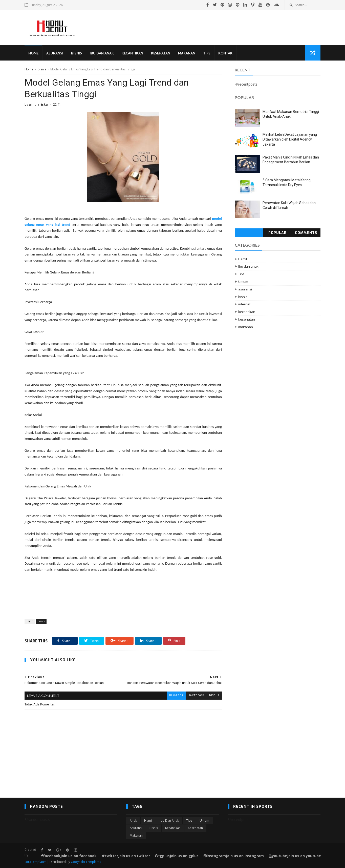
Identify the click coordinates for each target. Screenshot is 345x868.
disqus (214, 695)
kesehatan (247, 319)
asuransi (245, 289)
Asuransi (55, 53)
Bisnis (77, 53)
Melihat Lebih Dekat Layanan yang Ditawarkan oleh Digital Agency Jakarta (290, 139)
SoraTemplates (35, 862)
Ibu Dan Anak (102, 53)
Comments (306, 233)
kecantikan (247, 312)
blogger (176, 695)
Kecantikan (132, 53)
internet (244, 304)
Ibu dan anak (248, 266)
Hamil (243, 259)
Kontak (225, 53)
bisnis (42, 69)
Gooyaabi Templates (86, 862)
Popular (277, 233)
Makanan (187, 53)
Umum (243, 282)
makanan (246, 327)
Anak (133, 821)
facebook (196, 695)
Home (33, 53)
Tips (207, 53)
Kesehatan (161, 53)
